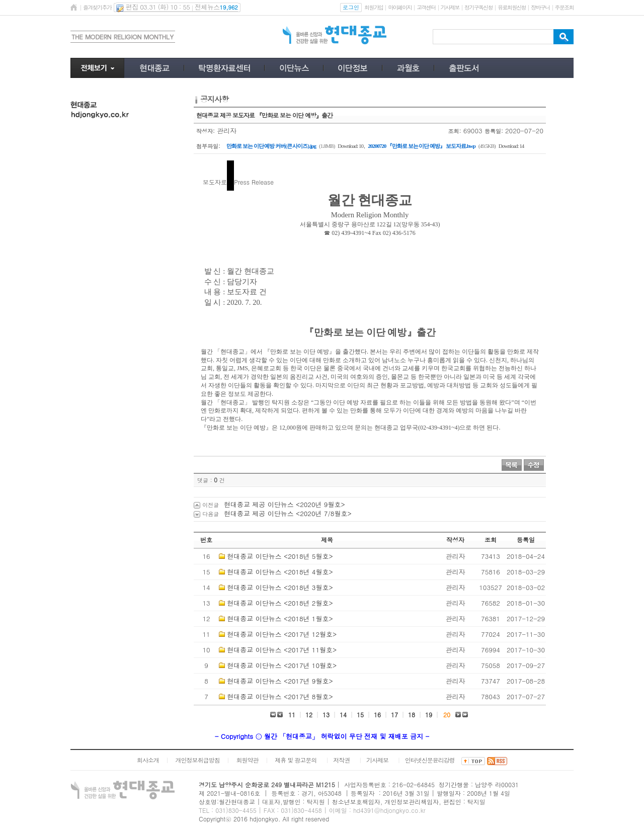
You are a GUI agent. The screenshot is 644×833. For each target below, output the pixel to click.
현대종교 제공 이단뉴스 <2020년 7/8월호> (288, 513)
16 (377, 715)
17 (394, 715)
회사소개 (148, 760)
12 (309, 715)
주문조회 (564, 7)
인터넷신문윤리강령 (430, 760)
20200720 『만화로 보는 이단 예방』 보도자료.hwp (422, 146)
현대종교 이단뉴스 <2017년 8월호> (280, 696)
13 (326, 715)
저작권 (341, 760)
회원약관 (247, 760)
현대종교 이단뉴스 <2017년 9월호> (280, 681)
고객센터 (426, 7)
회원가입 (374, 7)
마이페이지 (400, 7)
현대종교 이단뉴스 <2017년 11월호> (282, 650)
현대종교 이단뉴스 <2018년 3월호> (280, 587)
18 (412, 715)
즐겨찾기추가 (97, 7)
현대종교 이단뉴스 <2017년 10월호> (282, 665)
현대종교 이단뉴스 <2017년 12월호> (282, 634)
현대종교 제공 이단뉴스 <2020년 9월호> (285, 504)
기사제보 (450, 7)
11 (292, 715)
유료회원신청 (512, 7)
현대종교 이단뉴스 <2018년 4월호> (280, 572)
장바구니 (540, 7)
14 (343, 715)
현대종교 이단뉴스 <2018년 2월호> (280, 603)
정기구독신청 (478, 7)
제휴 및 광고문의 (296, 760)
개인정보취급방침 (198, 760)
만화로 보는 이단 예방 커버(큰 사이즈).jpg (271, 146)
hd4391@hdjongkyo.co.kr (389, 810)
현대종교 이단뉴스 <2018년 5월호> (280, 556)
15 (360, 715)
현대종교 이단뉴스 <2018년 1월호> (280, 618)
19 (429, 715)
